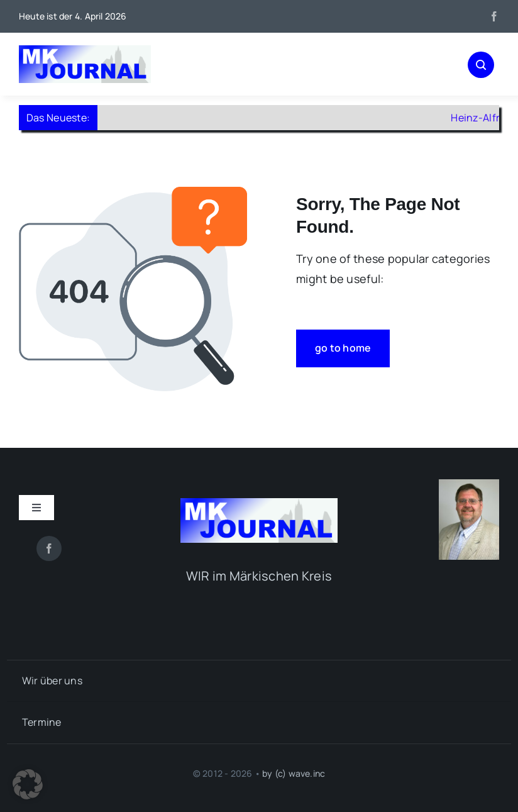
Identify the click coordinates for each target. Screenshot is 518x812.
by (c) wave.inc (294, 773)
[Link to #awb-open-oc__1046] (481, 65)
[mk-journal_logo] (85, 51)
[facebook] (494, 16)
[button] (28, 784)
